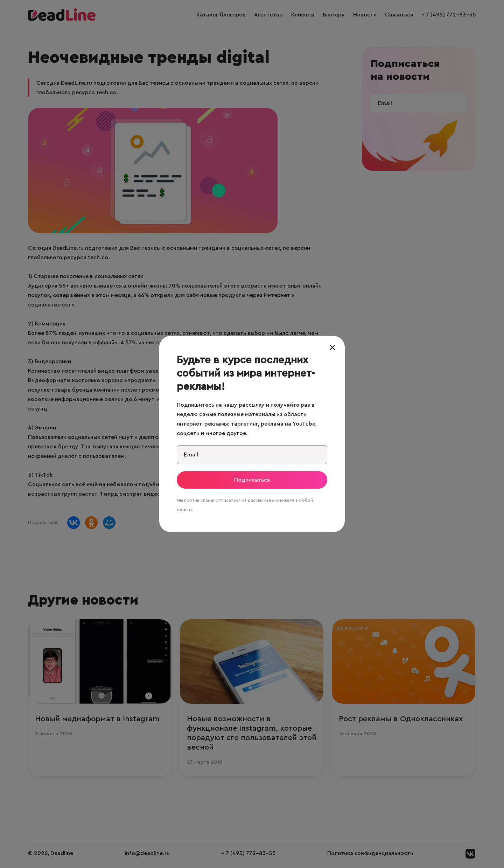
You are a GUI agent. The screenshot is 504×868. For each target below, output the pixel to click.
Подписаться (252, 480)
